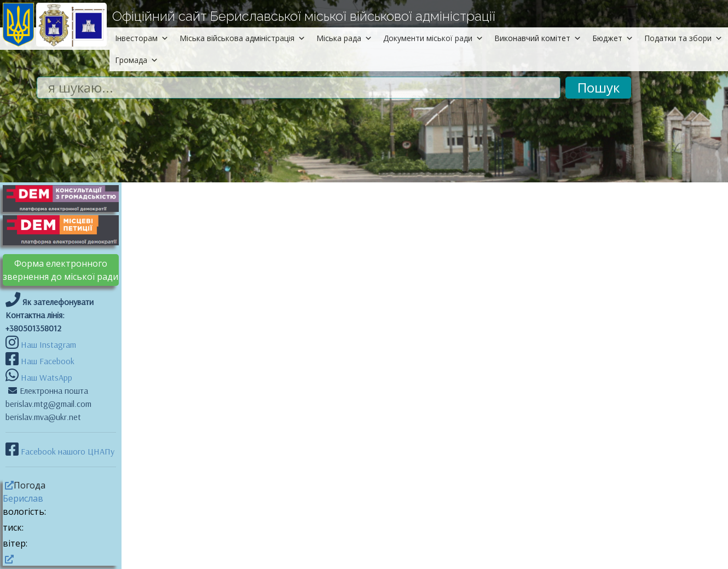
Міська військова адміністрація (242, 38)
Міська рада (344, 38)
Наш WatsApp (45, 377)
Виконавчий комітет (538, 38)
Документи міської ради (433, 38)
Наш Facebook (47, 361)
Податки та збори (683, 38)
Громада (137, 60)
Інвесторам (142, 38)
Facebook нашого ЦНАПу (67, 451)
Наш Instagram (48, 344)
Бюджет (613, 38)
